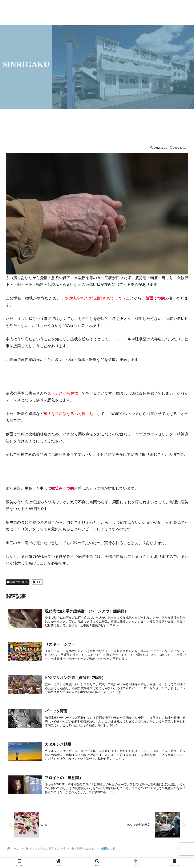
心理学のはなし (18, 582)
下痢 (37, 582)
